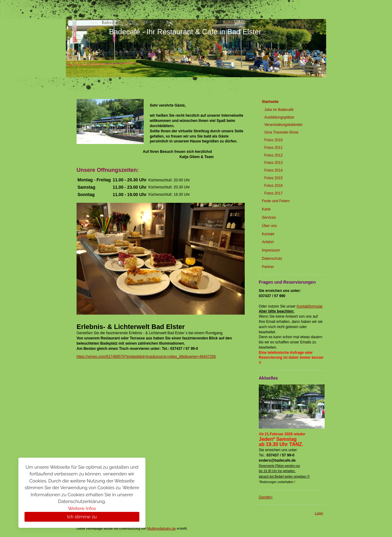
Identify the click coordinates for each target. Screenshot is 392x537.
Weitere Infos (82, 509)
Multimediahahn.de (162, 528)
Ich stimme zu (82, 517)
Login (319, 513)
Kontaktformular (309, 306)
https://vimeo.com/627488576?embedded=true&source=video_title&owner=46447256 (146, 357)
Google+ (266, 497)
